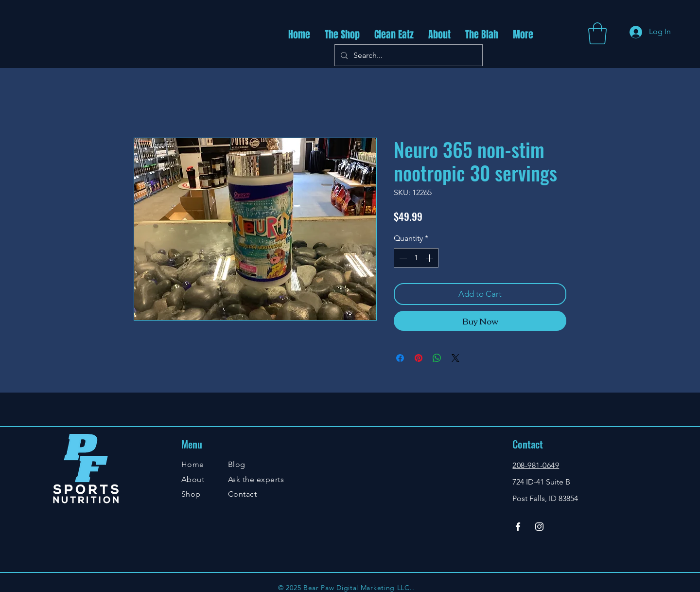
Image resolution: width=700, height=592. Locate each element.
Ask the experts (256, 479)
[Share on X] (455, 358)
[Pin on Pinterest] (419, 358)
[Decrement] (402, 258)
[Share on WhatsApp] (437, 358)
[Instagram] (539, 527)
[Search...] (408, 55)
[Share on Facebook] (400, 358)
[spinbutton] (416, 258)
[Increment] (430, 258)
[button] (597, 33)
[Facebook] (518, 527)
